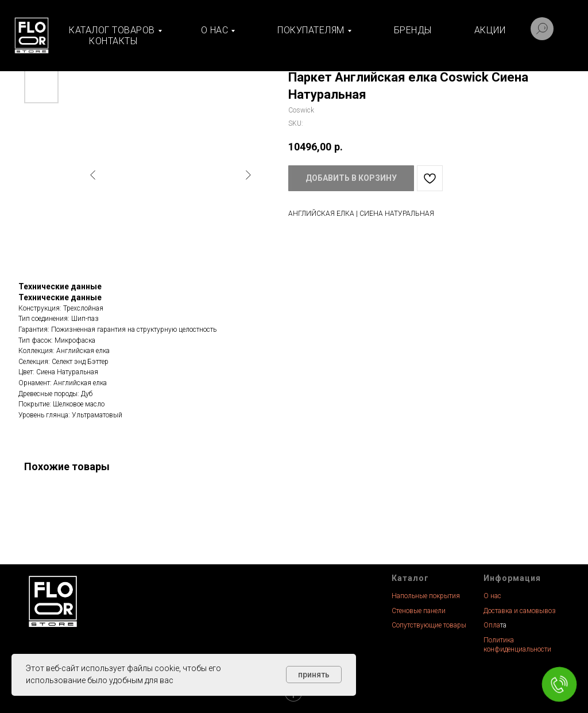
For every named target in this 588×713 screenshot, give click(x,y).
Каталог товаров (112, 30)
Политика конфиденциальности (517, 645)
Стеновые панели (419, 611)
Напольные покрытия (426, 596)
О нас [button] (215, 30)
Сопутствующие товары (429, 625)
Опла (492, 625)
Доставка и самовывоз (520, 611)
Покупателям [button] (311, 30)
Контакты (113, 41)
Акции (490, 30)
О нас (492, 596)
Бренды (413, 30)
